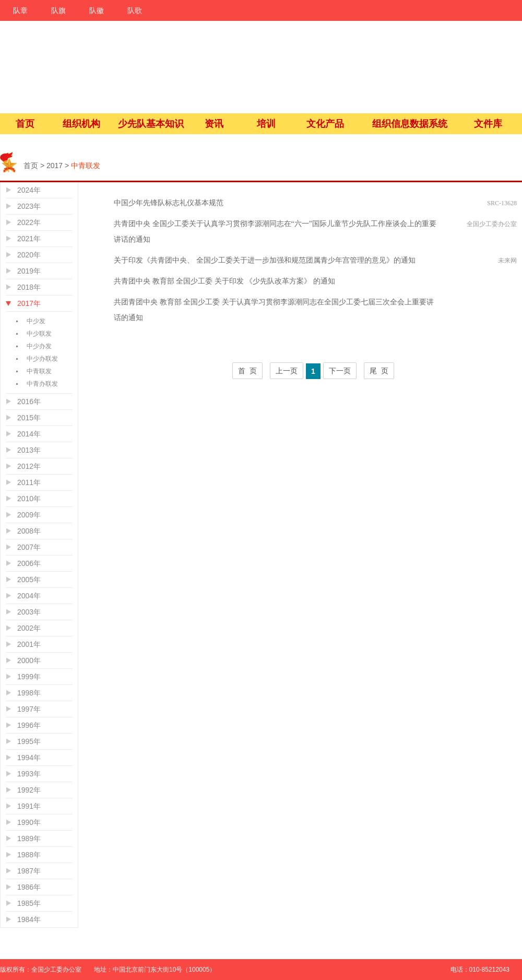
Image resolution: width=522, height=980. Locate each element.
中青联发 (39, 371)
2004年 (29, 596)
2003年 (29, 612)
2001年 (29, 644)
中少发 (36, 321)
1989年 (29, 839)
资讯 (214, 124)
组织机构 (81, 124)
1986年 (29, 887)
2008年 (29, 531)
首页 (25, 124)
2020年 (29, 255)
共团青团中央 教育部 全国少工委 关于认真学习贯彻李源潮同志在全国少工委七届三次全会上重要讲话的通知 (274, 310)
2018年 (29, 287)
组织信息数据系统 (410, 124)
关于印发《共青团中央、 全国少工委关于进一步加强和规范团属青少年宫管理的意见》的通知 (265, 260)
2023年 (29, 206)
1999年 (29, 677)
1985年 (29, 903)
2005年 (29, 580)
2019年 (29, 271)
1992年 (29, 790)
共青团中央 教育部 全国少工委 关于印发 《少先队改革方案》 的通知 (224, 281)
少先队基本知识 (151, 124)
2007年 (29, 547)
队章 (20, 10)
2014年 (29, 434)
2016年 (29, 402)
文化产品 (325, 124)
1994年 (29, 758)
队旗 (58, 10)
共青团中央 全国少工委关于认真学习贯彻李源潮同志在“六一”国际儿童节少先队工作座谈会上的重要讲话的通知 (275, 232)
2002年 (29, 628)
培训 (266, 124)
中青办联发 (42, 384)
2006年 (29, 563)
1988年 (29, 855)
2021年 (29, 239)
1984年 (29, 919)
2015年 (29, 418)
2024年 (29, 190)
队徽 (97, 10)
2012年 (29, 466)
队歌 (135, 10)
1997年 (29, 709)
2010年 (29, 499)
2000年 (29, 660)
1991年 (29, 806)
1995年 (29, 741)
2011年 (29, 482)
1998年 (29, 693)
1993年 (29, 774)
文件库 (488, 124)
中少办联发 (42, 359)
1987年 (29, 871)
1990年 (29, 822)
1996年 (29, 725)
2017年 (29, 303)
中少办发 (39, 346)
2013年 (29, 450)
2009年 (29, 515)
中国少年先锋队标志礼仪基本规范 (169, 203)
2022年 (29, 222)
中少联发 (39, 334)
